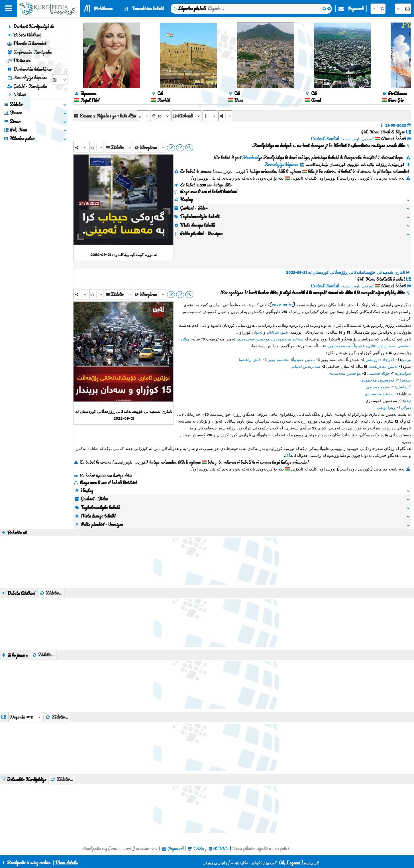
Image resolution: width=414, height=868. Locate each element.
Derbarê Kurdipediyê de (30, 26)
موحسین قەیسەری (254, 339)
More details (67, 863)
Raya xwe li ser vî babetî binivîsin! (206, 192)
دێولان (406, 407)
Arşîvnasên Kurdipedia (29, 52)
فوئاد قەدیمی (378, 373)
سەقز (406, 380)
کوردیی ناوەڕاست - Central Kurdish (342, 139)
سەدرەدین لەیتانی (305, 366)
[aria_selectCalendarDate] (60, 79)
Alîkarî (16, 95)
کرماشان (403, 387)
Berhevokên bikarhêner (30, 69)
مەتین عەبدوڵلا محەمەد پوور (291, 359)
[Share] (81, 147)
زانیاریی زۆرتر (215, 863)
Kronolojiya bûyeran (27, 78)
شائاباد (274, 332)
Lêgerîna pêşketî (192, 8)
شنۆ (285, 332)
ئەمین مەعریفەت (383, 366)
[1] (288, 455)
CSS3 (199, 849)
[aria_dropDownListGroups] (25, 717)
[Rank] (96, 147)
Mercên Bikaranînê (27, 43)
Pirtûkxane (103, 9)
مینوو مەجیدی (378, 387)
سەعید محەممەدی (288, 339)
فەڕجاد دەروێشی (380, 359)
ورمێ (406, 359)
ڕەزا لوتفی (386, 407)
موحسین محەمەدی (345, 373)
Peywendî (356, 9)
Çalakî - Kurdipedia (27, 86)
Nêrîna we (19, 60)
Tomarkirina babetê (148, 9)
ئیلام (407, 400)
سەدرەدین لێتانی (381, 346)
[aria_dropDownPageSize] (161, 116)
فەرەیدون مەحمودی (378, 380)
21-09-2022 (282, 305)
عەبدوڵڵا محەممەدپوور (346, 346)
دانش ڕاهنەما (250, 359)
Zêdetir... (51, 593)
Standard (250, 157)
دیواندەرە (403, 373)
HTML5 (221, 849)
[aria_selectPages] (143, 116)
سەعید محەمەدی (379, 394)
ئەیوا (259, 332)
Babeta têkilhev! (24, 35)
